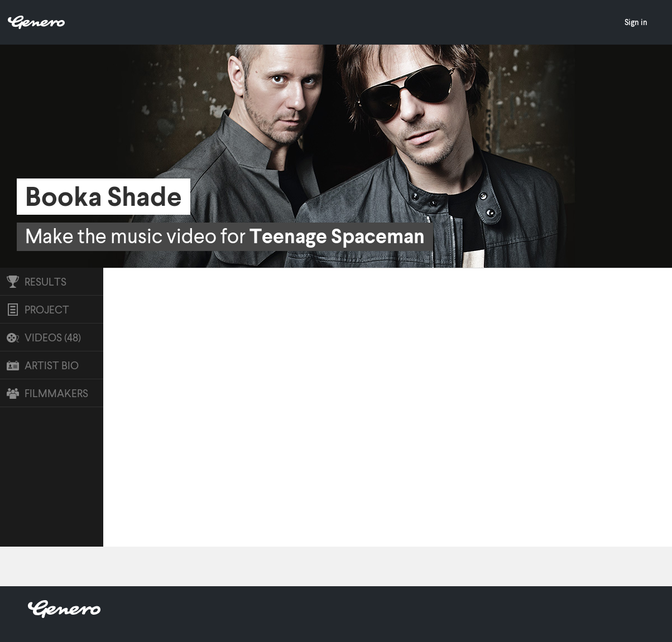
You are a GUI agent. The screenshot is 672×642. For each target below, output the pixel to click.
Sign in (636, 22)
